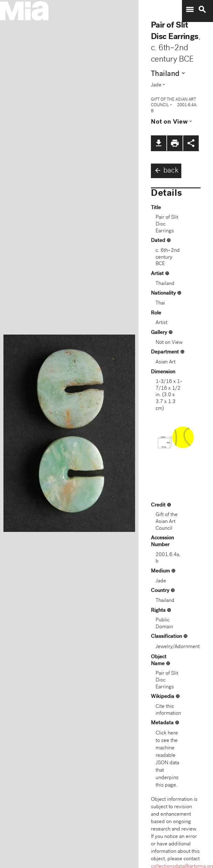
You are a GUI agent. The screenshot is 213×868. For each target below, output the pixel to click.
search (202, 10)
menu (190, 10)
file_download (159, 143)
